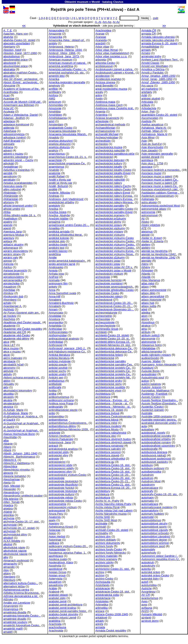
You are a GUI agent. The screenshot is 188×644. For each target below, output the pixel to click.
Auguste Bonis (151, 371)
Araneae (101, 37)
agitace (8, 241)
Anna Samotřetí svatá (62, 293)
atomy (145, 319)
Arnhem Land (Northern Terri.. (160, 60)
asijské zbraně (150, 157)
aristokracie (103, 588)
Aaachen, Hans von (16, 34)
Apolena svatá (58, 559)
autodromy (148, 485)
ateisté (146, 235)
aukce (145, 381)
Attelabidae (149, 348)
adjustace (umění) (15, 137)
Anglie (53, 257)
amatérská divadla (15, 612)
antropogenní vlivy (60, 472)
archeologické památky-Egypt (114, 212)
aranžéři (101, 43)
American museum (61, 60)
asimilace (147, 160)
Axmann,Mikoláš (152, 614)
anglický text (57, 248)
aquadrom (55, 582)
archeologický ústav (108, 264)
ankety (53, 287)
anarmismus (56, 167)
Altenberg (9, 577)
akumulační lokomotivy (18, 390)
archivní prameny (106, 559)
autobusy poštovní (153, 468)
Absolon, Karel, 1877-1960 (20, 53)
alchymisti (10, 531)
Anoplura (54, 319)
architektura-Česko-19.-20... (113, 475)
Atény (145, 264)
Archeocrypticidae (107, 137)
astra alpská (149, 202)
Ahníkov (8, 293)
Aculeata (9, 111)
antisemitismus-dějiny (62, 426)
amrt (52, 121)
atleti (144, 309)
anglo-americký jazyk (62, 264)
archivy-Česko (104, 579)
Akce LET (9, 345)
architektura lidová (107, 420)
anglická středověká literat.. (66, 235)
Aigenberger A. (13, 306)
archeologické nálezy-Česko (113, 189)
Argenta (100, 111)
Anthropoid (56, 345)
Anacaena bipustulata (62, 131)
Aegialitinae (11, 167)
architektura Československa (114, 416)
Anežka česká (58, 212)
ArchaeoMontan (105, 128)
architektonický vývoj (108, 390)
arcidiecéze (103, 76)
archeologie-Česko (107, 293)
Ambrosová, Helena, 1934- (66, 50)
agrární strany (12, 254)
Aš (143, 219)
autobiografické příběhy (156, 439)
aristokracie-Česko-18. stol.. (113, 592)
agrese (8, 261)
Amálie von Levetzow (17, 603)
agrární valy (11, 257)
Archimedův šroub (107, 329)
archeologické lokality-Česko (113, 170)
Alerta (7, 483)
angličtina (55, 254)
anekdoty (55, 206)
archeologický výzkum (109, 274)
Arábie (53, 588)
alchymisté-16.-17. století (19, 528)
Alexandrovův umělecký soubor (23, 496)
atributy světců (151, 335)
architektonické (105, 358)
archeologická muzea (109, 147)
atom (145, 316)
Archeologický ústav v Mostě (113, 270)
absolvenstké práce (16, 60)
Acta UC (9, 108)
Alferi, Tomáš (11, 502)
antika (53, 394)
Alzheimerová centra (16, 590)
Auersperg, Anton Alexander (159, 364)
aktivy (7, 381)
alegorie (8, 473)
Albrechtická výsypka (16, 470)
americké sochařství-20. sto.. (67, 73)
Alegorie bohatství (15, 476)
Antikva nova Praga (61, 403)
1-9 (41, 18)
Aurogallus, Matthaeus (155, 390)
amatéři (8, 632)
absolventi (10, 63)
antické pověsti (58, 368)
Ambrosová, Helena (61, 47)
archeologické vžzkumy (110, 257)
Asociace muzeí (151, 173)
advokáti (9, 163)
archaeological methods (110, 124)
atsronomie (148, 339)
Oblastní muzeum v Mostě (82, 2)
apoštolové (56, 569)
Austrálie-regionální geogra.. (159, 420)
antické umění (58, 374)
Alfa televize (11, 499)
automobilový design (154, 540)
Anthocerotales (58, 332)
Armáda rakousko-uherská (158, 37)
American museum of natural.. (68, 63)
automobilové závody (155, 530)
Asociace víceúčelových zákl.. (160, 189)
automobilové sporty (154, 527)
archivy (100, 572)
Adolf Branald (12, 141)
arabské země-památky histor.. (68, 611)
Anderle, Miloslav (60, 193)
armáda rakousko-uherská (158, 40)
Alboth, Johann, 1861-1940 (20, 453)
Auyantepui (149, 592)
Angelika (54, 228)
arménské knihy (151, 56)
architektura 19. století (109, 410)
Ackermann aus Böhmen (19, 105)
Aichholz (9, 309)
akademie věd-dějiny (16, 339)
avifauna (147, 608)
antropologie (57, 478)
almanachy (10, 564)
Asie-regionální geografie (157, 154)
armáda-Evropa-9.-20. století (159, 43)
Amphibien (56, 115)
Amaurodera (57, 30)
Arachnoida (56, 630)
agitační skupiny (13, 244)
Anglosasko (56, 267)
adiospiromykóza (14, 134)
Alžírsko (8, 599)
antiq (52, 413)
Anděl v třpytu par (60, 180)
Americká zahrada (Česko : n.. (68, 69)
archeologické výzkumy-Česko (115, 238)
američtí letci (57, 76)
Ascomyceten (150, 118)
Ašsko (145, 222)
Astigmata (148, 199)
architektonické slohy (109, 384)
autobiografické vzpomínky (158, 446)
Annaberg (55, 300)
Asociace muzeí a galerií (157, 176)
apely (52, 520)
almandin (9, 567)
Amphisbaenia (58, 118)
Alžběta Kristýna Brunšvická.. (22, 593)
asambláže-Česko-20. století (159, 115)
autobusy (147, 465)
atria (144, 329)
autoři (145, 582)
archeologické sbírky (108, 222)
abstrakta (9, 69)
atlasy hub (148, 303)
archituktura (103, 497)
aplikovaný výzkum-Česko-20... (68, 546)
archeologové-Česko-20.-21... (114, 306)
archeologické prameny (110, 215)
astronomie (148, 212)
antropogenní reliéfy (61, 468)
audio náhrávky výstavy (156, 355)
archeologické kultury (109, 163)
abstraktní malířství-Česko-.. (21, 73)
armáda (100, 627)
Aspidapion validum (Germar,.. (160, 193)
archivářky (102, 533)
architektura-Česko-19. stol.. (113, 472)
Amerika (54, 79)
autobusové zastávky (155, 462)
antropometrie (58, 504)
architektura (103, 397)
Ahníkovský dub (13, 296)
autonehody (149, 553)
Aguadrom (10, 287)
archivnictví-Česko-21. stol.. (113, 569)
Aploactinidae (57, 549)
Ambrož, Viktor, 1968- (62, 53)
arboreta (101, 60)
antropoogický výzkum (63, 507)
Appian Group (58, 572)
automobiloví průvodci (155, 533)
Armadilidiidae (150, 47)
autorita (146, 569)
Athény (146, 267)
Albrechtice (10, 466)
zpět (156, 18)
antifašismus (57, 381)
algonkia (9, 515)
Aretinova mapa (105, 102)
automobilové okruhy (154, 523)
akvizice (8, 407)
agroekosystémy (14, 277)
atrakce (146, 326)
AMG (52, 99)
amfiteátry (55, 92)
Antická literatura (59, 355)
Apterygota (56, 579)
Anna (52, 290)
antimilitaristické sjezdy (63, 410)
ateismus (147, 231)
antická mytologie (60, 361)
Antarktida (55, 326)
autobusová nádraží (154, 455)
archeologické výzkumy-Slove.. (115, 254)
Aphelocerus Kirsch (61, 527)
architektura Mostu (107, 429)
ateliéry (146, 248)
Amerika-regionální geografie (67, 82)
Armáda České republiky (111, 630)
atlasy (145, 287)
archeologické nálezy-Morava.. (115, 202)
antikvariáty (56, 407)
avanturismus (150, 598)
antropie (54, 459)
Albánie (8, 444)
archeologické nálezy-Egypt (113, 193)
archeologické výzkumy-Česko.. (115, 241)
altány (7, 573)
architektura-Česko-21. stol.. (113, 485)
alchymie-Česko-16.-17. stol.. (22, 521)
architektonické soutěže (110, 387)
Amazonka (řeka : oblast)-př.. (67, 40)
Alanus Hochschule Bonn (19, 434)
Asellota (146, 121)
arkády (100, 621)
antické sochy (57, 371)
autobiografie (150, 449)
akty (6, 387)
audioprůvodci (150, 358)
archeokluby (103, 141)
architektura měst (106, 423)
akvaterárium (11, 403)
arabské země (58, 601)
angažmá (55, 222)
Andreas (54, 196)
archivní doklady (106, 540)
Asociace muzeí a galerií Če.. (160, 180)
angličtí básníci (58, 251)
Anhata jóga (56, 274)
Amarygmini (11, 606)
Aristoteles (102, 601)
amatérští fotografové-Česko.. (22, 625)
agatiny (8, 222)
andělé (53, 189)
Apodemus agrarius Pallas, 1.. (68, 553)
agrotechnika (11, 283)
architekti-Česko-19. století (112, 335)
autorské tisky (150, 579)
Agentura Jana (12, 231)
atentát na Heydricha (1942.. (159, 254)
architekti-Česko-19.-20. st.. (113, 339)
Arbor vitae (102, 47)
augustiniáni (149, 374)
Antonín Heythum (60, 436)
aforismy (9, 202)
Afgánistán (10, 193)
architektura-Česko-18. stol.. (113, 468)
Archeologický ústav (108, 261)
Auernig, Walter (151, 361)
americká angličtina (61, 66)
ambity (53, 43)
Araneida (101, 40)
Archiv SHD (103, 517)
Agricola (8, 264)
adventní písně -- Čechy (18, 160)
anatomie (55, 173)
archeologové (104, 300)
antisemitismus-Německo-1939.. (69, 429)
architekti (101, 332)
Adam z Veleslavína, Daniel (21, 115)
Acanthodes (11, 92)
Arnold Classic (150, 63)
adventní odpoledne (16, 157)
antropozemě (57, 510)
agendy (8, 225)
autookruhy (148, 566)
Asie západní (150, 150)
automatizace (150, 504)
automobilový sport (153, 546)
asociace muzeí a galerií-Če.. (160, 186)
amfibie (53, 89)
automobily (148, 549)
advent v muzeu (13, 154)
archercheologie (105, 326)
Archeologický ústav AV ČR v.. (114, 267)
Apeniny (54, 523)
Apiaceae (55, 530)
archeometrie (104, 316)
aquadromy (56, 585)
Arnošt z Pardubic (153, 73)
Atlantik (146, 277)
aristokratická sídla (107, 595)
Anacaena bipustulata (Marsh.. (68, 134)
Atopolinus (148, 322)
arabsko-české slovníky (64, 614)
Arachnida (55, 624)
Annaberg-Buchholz (61, 303)
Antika (53, 390)
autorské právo (151, 572)
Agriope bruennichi (15, 270)
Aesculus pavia (13, 186)
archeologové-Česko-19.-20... (114, 303)
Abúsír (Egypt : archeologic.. (21, 82)
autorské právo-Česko (155, 575)
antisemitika (56, 416)
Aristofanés (103, 585)
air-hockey (10, 316)
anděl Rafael (57, 176)
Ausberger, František (154, 394)
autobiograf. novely (153, 433)
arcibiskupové (104, 66)
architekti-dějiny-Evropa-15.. (113, 342)
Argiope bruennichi (107, 118)
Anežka (54, 209)
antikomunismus (59, 397)
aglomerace (11, 248)
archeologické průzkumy (111, 219)
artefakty (147, 92)
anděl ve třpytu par (61, 183)
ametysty (54, 86)
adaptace (9, 121)
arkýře (99, 624)
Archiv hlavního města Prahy (114, 504)
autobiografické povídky (156, 436)
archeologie (103, 277)
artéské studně (151, 99)
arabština (55, 621)
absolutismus (12, 56)
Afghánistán (11, 199)
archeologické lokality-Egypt (113, 173)
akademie (9, 326)
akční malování (13, 358)
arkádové (101, 618)
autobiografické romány (156, 442)
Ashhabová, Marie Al (154, 134)
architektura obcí (106, 436)
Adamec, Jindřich (14, 118)
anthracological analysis (64, 339)
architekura (102, 494)
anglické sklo (57, 241)
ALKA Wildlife (12, 541)
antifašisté (55, 384)
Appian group (57, 575)
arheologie (102, 121)
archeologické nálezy (109, 183)
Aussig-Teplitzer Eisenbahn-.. (160, 400)
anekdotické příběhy (61, 202)
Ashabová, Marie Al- (154, 128)
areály (99, 92)
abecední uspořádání (17, 43)
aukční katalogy (151, 384)
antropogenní (57, 462)
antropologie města (61, 497)
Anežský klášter (59, 219)
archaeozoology (105, 131)
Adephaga (10, 131)
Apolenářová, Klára (61, 562)
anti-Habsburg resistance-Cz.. (68, 352)
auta (144, 426)
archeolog (102, 144)
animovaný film (58, 283)
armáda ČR (149, 34)
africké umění (12, 209)
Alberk (7, 450)
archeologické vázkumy (110, 228)
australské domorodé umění (159, 423)
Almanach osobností (16, 560)
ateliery (146, 244)
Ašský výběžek (151, 225)
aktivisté (8, 371)
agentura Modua (14, 235)
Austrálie (147, 413)
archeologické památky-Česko (114, 209)
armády (146, 50)
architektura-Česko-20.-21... (113, 481)
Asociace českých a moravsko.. (161, 170)
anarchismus (57, 154)
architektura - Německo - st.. (113, 407)
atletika (146, 313)
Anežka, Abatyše (59, 215)
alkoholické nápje (14, 547)
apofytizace (56, 556)
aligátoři (8, 538)
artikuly (146, 105)
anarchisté (55, 160)
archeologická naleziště (110, 150)
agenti (7, 228)
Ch (67, 18)
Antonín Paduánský (61, 439)
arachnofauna (57, 627)
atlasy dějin (149, 293)
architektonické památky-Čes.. (114, 364)
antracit (53, 446)
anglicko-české (58, 244)
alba (6, 440)
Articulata (147, 102)
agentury (9, 238)
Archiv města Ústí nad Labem (114, 510)
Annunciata (56, 313)
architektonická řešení (109, 355)
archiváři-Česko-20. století (112, 530)
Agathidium (10, 219)
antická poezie (58, 364)
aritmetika (102, 608)
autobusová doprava (154, 452)
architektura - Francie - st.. (112, 403)
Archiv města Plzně (108, 507)
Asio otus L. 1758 (152, 163)
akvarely (9, 397)
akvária (8, 400)
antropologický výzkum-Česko (68, 475)
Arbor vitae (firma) (107, 50)
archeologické (104, 157)
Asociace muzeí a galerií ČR (159, 183)
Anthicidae (55, 329)
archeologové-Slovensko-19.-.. (115, 309)
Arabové (54, 592)
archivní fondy (104, 546)
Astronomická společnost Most (161, 206)
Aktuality (9, 384)
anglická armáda (59, 231)
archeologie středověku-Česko (115, 290)
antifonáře (55, 387)
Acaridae (9, 99)
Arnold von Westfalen (155, 66)
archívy (100, 575)
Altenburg (9, 580)
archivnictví (103, 566)
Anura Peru (56, 514)
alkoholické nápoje (15, 551)
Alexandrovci (11, 492)
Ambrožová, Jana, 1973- (64, 56)
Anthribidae (56, 342)
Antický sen (56, 377)
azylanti (146, 618)
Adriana (8, 147)
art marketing (150, 89)
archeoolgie (103, 319)
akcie (7, 355)
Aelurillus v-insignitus (16, 170)
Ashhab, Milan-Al (152, 131)
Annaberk (55, 306)
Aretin (99, 99)
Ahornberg (10, 300)
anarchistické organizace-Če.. (68, 163)
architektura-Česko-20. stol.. (113, 478)
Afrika (7, 212)
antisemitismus (58, 420)
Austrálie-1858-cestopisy (157, 416)
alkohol (8, 544)
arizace (100, 611)
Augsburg (147, 368)
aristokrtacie (103, 598)
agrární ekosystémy (16, 251)
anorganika (56, 322)
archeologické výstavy (109, 231)
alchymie (9, 518)
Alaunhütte (10, 437)
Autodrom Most (151, 481)
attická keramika (152, 352)
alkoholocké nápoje (15, 554)
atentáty (146, 261)
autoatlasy (148, 429)
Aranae (100, 34)
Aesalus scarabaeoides (18, 183)
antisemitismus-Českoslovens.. (68, 423)
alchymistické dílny (15, 534)
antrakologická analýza (63, 449)
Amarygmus (11, 609)
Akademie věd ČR (15, 332)
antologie (55, 433)
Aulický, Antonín (151, 387)
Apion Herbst (57, 536)
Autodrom (148, 475)
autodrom (147, 478)
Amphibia (55, 111)
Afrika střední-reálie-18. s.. (20, 215)
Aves (145, 601)
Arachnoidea (103, 30)
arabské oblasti (58, 595)
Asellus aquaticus (152, 124)
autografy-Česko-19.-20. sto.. (160, 494)
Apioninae (55, 540)
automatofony (150, 510)
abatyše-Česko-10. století (19, 40)
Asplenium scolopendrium (158, 196)
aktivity (8, 374)
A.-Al (98, 22)
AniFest (54, 277)
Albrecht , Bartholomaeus (19, 457)
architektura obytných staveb (114, 442)
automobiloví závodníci (156, 536)
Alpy (6, 570)
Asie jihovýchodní (152, 147)
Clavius (118, 2)
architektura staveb (107, 455)
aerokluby (9, 180)
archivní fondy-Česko (109, 549)
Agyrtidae (9, 290)
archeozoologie (105, 322)
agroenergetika (13, 280)
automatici (148, 501)
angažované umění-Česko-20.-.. (69, 225)
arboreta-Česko (105, 63)
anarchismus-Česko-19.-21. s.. (68, 157)
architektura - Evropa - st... (112, 400)
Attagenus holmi (152, 345)
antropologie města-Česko (65, 501)
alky (6, 557)
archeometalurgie (106, 313)
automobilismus (151, 520)
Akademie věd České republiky (23, 329)
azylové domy (150, 621)
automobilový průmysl (155, 543)
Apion (52, 533)
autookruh (148, 562)
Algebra (8, 505)
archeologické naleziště (110, 180)
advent (7, 150)
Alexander (10, 489)
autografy (147, 491)
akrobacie (9, 361)
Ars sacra (147, 86)
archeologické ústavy (109, 225)
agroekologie (11, 274)
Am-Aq (107, 22)
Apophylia (55, 566)
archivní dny (103, 536)
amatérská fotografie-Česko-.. (22, 616)
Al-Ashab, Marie (13, 410)
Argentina (101, 115)
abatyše (8, 37)
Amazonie (55, 34)
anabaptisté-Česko (61, 128)
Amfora (53, 95)
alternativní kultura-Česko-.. (21, 583)
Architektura (103, 394)
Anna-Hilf (55, 296)
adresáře (9, 144)
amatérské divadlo (15, 619)
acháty (7, 303)
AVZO (145, 611)
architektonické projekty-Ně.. (113, 377)
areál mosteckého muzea (111, 89)
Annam (53, 309)
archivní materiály (107, 556)
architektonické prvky (109, 381)
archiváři (101, 527)
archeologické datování (110, 160)
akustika (8, 394)
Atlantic (146, 274)
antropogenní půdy (61, 465)
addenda (9, 128)
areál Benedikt (105, 86)
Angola (53, 270)
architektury (103, 491)
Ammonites (56, 105)
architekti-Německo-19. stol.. (113, 345)
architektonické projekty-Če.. (113, 368)
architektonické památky (111, 361)
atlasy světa (149, 306)
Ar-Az (116, 22)
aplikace (54, 543)
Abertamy (9, 47)
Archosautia (103, 582)
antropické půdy (59, 452)
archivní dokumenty (108, 543)
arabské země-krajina (62, 608)
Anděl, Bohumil (58, 186)
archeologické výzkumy (110, 235)
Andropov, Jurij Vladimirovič (66, 199)
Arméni (146, 53)
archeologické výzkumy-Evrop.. (115, 251)
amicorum (55, 102)
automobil (148, 517)
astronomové (150, 215)
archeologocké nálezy (109, 296)
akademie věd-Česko (17, 335)
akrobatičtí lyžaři (14, 364)
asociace (147, 167)
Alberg (7, 447)
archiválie (101, 523)
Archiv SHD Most (106, 520)
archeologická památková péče (115, 154)
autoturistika (149, 585)
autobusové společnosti (156, 459)
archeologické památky (110, 206)
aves (144, 605)
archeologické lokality (109, 167)
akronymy (9, 368)
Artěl (144, 95)
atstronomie (149, 342)
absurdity (9, 76)
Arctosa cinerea (105, 82)
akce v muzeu (12, 352)
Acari (7, 95)
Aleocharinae (12, 479)
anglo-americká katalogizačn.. (68, 261)
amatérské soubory (15, 622)
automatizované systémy (157, 507)
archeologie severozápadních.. (115, 287)
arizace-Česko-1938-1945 (112, 614)
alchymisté (10, 525)
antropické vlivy (59, 455)
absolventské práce (16, 66)
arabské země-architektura (66, 605)
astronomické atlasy (154, 209)
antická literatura (59, 358)
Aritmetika (102, 605)
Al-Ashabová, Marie (16, 413)
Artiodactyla (149, 108)
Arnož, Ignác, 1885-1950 (157, 79)
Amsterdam (56, 124)
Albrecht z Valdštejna (16, 463)
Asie (144, 141)
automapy (148, 497)
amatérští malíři (13, 629)
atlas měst (148, 283)
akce (6, 342)
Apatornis (55, 517)
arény (99, 95)
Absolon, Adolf (12, 50)
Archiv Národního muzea (111, 514)
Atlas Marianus (151, 280)
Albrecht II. (10, 460)
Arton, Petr (148, 111)
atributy (146, 332)
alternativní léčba (14, 586)
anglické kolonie (59, 238)
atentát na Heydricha (154, 251)
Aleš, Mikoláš (12, 486)
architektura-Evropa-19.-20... (114, 488)
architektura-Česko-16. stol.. (113, 465)
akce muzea (11, 348)
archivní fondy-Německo (111, 553)
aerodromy (10, 176)
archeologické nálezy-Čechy (113, 186)
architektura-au (105, 462)
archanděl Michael (107, 134)
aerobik (8, 173)
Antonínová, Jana (60, 442)
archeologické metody (109, 176)
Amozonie (55, 108)
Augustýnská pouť (153, 377)
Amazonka (56, 37)
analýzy (54, 150)
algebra (8, 509)
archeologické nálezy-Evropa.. (114, 196)
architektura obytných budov (113, 439)
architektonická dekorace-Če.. (114, 348)
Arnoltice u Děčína (153, 69)
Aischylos (9, 319)
